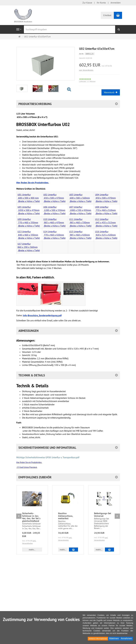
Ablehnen (114, 638)
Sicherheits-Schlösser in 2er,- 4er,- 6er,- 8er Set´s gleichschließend (31, 517)
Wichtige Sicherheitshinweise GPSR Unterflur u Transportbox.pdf (48, 457)
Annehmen (126, 638)
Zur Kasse (87, 3)
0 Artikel (107, 15)
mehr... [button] (32, 550)
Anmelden (116, 3)
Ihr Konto (101, 3)
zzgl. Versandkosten (86, 70)
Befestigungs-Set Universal (103, 515)
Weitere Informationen (98, 639)
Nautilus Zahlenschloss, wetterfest (65, 516)
